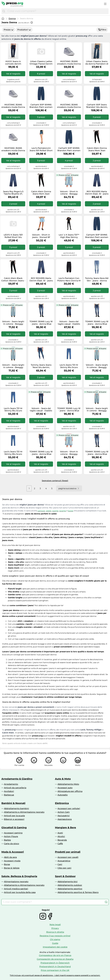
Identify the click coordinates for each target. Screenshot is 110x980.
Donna (12, 18)
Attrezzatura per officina (70, 791)
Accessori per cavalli (68, 857)
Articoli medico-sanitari (16, 889)
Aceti (60, 833)
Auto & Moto (63, 779)
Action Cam (64, 812)
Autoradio (63, 795)
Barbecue (9, 795)
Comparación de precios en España (55, 959)
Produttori (24, 30)
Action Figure (11, 836)
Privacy (55, 928)
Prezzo (9, 30)
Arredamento (11, 784)
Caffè (60, 844)
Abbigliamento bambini (16, 808)
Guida (55, 943)
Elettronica (62, 803)
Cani (60, 864)
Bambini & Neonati (13, 803)
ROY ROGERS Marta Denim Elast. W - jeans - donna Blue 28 (41, 279)
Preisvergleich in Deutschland (55, 967)
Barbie (7, 840)
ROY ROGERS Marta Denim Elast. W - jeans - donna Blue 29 (97, 193)
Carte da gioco (12, 844)
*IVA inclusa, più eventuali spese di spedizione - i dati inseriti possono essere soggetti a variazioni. (55, 975)
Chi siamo (55, 939)
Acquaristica (64, 861)
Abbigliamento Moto (68, 784)
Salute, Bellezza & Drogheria (19, 876)
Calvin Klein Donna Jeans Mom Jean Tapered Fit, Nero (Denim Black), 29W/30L (97, 149)
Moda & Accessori (13, 852)
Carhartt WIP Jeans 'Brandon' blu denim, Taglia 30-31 (97, 106)
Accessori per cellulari (69, 808)
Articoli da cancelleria (15, 788)
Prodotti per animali (68, 852)
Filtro (102, 30)
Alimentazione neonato (16, 882)
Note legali (55, 925)
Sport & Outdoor (65, 876)
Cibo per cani (64, 868)
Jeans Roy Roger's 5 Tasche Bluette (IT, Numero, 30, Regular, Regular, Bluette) (13, 193)
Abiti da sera (10, 857)
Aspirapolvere (65, 819)
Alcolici (61, 836)
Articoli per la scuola (14, 816)
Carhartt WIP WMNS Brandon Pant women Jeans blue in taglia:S (69, 149)
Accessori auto (65, 788)
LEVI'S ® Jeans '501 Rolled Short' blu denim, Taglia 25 (13, 236)
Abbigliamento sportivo (70, 889)
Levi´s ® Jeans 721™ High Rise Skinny (69, 236)
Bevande (62, 840)
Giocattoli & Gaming (14, 828)
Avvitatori (9, 791)
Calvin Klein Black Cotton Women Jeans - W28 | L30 (13, 279)
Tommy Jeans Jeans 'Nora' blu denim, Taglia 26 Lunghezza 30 (41, 366)
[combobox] (57, 11)
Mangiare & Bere (66, 828)
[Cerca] (4, 11)
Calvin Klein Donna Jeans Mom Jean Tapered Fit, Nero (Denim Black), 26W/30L (41, 193)
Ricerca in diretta (55, 932)
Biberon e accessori (14, 819)
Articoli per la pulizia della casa (20, 892)
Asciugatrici (64, 816)
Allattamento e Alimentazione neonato (24, 812)
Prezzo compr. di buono (68, 175)
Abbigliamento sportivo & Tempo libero (78, 892)
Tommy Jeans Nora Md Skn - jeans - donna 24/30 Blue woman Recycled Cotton (97, 279)
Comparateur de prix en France (55, 955)
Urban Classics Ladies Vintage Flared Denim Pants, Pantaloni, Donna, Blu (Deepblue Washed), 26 (41, 63)
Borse (7, 864)
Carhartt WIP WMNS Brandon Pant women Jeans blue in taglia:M (41, 106)
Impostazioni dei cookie (55, 947)
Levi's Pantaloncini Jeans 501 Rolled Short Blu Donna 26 (41, 149)
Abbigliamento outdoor (70, 885)
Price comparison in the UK (55, 970)
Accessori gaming (13, 833)
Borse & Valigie (12, 868)
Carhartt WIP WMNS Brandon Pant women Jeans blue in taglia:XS (97, 236)
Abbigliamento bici (68, 882)
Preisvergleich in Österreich (55, 963)
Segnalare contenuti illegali (55, 481)
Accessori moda (12, 861)
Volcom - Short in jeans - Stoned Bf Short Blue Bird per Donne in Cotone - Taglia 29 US (41, 236)
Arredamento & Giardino (17, 779)
